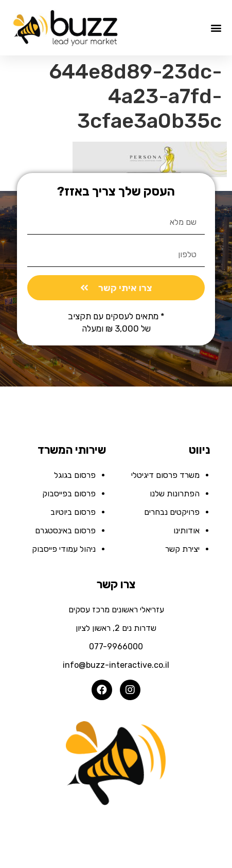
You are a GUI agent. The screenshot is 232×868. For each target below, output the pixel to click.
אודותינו (186, 531)
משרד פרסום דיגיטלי (165, 475)
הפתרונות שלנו (175, 494)
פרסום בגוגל (75, 475)
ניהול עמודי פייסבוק (64, 549)
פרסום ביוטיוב (73, 512)
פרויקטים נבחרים (172, 512)
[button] (216, 28)
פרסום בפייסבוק (69, 494)
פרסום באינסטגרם (65, 531)
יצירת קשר (182, 549)
